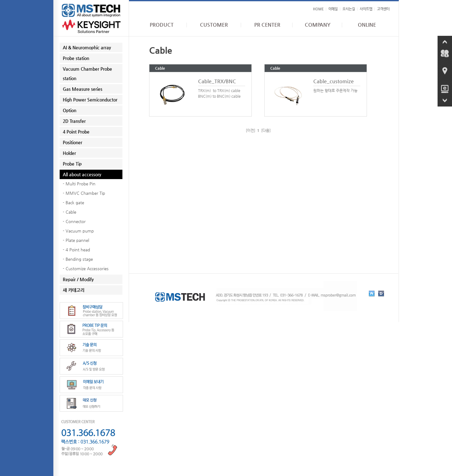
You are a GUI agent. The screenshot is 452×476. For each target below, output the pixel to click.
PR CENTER (267, 25)
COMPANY (318, 25)
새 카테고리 (74, 290)
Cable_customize (334, 81)
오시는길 (349, 9)
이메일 (333, 9)
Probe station (76, 58)
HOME (318, 9)
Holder (69, 153)
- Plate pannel (76, 240)
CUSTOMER (214, 25)
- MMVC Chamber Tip (84, 193)
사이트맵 (366, 9)
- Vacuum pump (78, 231)
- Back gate (73, 202)
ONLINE (367, 25)
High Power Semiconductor (90, 100)
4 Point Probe (76, 132)
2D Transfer (74, 121)
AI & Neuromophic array (87, 47)
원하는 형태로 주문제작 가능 (335, 90)
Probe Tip (72, 164)
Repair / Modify (78, 279)
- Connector (74, 221)
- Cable (70, 212)
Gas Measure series (83, 89)
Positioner (73, 142)
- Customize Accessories (86, 268)
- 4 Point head (76, 250)
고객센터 (383, 9)
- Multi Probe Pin (79, 184)
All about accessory (82, 174)
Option (70, 110)
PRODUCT (162, 25)
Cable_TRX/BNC (217, 81)
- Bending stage (78, 259)
